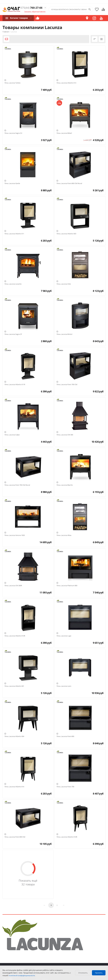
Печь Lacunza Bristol (64, 334)
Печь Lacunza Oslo (64, 284)
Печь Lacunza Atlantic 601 (14, 686)
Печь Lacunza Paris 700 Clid (67, 385)
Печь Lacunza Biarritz (65, 485)
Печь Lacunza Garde (12, 183)
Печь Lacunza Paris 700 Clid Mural (17, 485)
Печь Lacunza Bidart (64, 133)
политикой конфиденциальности (22, 975)
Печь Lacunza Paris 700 (65, 787)
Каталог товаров (19, 18)
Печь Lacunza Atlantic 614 (14, 787)
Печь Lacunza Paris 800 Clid (15, 837)
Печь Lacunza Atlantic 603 (66, 234)
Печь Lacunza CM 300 (65, 435)
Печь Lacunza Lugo (64, 636)
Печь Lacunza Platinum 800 (67, 586)
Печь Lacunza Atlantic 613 (66, 83)
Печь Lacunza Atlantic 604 (14, 736)
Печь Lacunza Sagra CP (13, 334)
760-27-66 (31, 8)
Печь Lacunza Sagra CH (13, 133)
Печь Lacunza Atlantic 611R (15, 385)
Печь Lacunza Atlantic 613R (15, 636)
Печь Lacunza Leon (64, 686)
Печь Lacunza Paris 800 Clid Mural (69, 183)
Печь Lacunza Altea (64, 535)
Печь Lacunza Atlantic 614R (67, 837)
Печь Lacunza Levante (13, 284)
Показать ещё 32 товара (28, 882)
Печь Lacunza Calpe (12, 435)
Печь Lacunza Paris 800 (65, 736)
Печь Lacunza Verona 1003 (15, 535)
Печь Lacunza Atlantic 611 (14, 234)
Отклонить (83, 973)
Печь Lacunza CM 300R (13, 586)
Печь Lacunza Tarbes (12, 83)
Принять (99, 973)
